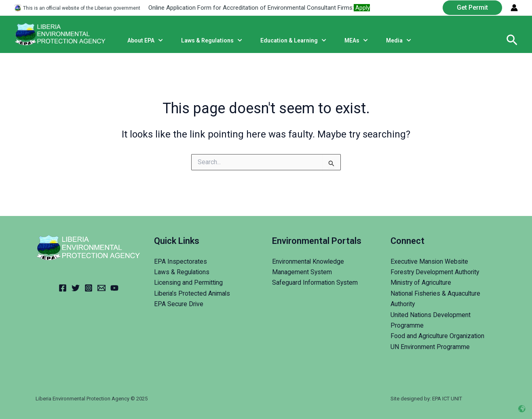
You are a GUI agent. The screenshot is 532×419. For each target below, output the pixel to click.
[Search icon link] (512, 40)
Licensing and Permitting (189, 283)
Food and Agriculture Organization (438, 336)
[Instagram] (89, 288)
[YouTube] (114, 288)
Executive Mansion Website (430, 261)
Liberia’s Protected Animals (193, 293)
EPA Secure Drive (179, 304)
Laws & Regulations (182, 272)
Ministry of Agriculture (422, 283)
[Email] (101, 288)
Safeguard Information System (315, 283)
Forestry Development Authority (436, 272)
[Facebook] (63, 288)
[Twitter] (76, 288)
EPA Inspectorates (180, 261)
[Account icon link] (514, 8)
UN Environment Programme (430, 347)
